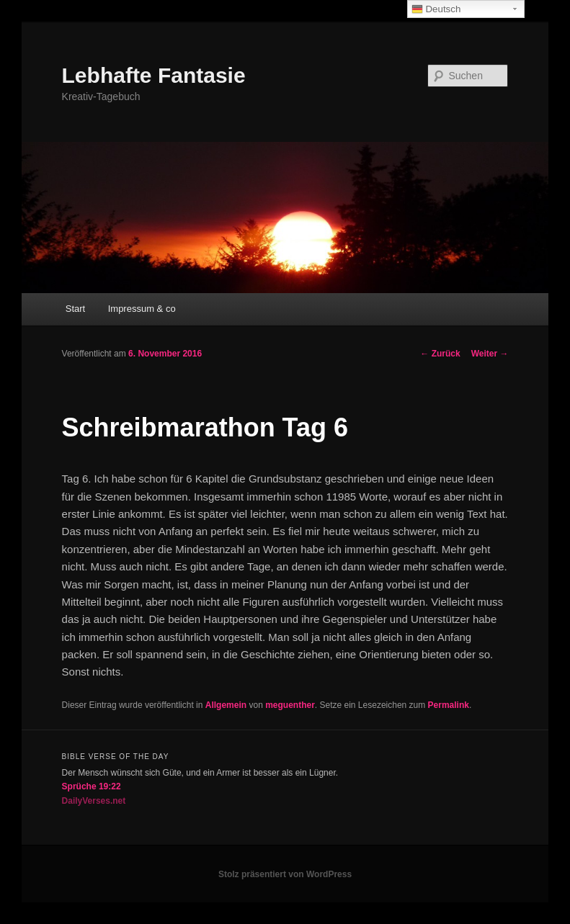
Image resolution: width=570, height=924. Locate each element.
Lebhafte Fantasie (154, 75)
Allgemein (226, 705)
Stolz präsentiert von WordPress (285, 874)
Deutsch (436, 9)
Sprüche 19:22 (92, 786)
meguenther (290, 705)
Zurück (440, 354)
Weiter (490, 354)
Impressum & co (142, 309)
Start (75, 309)
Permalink (449, 705)
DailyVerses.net (94, 801)
